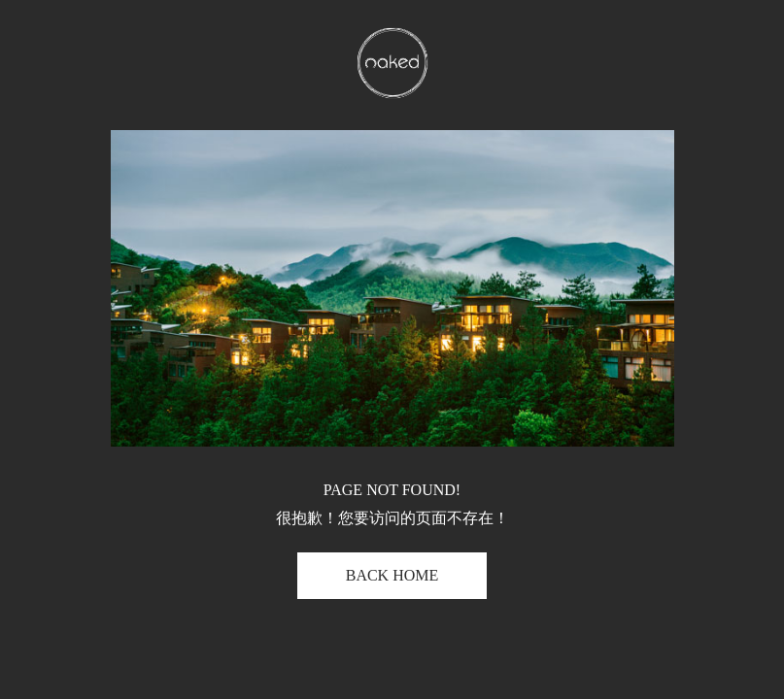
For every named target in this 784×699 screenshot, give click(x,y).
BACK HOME (392, 575)
